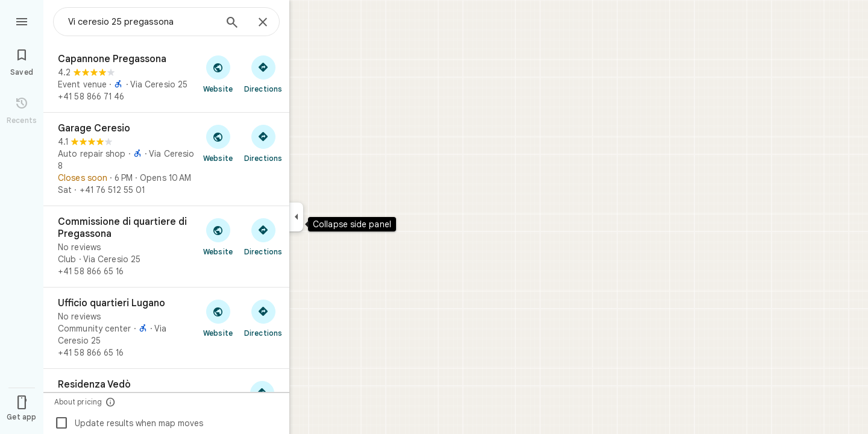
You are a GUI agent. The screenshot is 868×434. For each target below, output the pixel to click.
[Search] (232, 24)
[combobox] (142, 22)
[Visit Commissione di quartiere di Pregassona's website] (218, 236)
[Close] (263, 23)
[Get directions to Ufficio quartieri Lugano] (263, 318)
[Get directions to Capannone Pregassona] (263, 74)
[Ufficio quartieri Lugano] (166, 328)
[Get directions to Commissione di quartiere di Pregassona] (263, 236)
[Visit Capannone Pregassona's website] (218, 74)
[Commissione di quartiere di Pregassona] (166, 247)
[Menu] (22, 20)
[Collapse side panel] (296, 217)
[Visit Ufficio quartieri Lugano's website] (218, 318)
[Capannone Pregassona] (166, 78)
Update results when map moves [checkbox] (129, 423)
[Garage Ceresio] (166, 159)
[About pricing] (111, 402)
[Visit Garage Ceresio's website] (218, 143)
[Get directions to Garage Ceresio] (263, 143)
